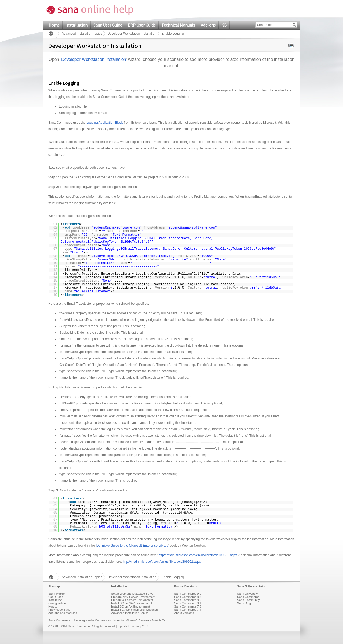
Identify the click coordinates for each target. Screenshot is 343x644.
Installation (77, 25)
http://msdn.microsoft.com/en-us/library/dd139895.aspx (198, 555)
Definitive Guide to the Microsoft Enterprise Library (132, 546)
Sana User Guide (108, 25)
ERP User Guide (142, 25)
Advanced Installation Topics (82, 34)
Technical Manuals (178, 25)
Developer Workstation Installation (132, 34)
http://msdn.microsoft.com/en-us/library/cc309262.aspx (162, 562)
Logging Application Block (105, 123)
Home (54, 25)
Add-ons (208, 25)
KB (224, 25)
